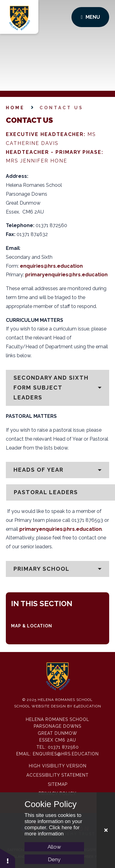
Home (15, 108)
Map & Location (32, 626)
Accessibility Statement (57, 775)
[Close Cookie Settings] (106, 830)
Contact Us (61, 108)
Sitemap (58, 784)
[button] (58, 388)
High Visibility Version (58, 766)
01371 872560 (63, 747)
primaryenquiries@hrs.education (66, 275)
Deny (54, 859)
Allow (54, 847)
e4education (87, 706)
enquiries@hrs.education (51, 266)
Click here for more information (52, 831)
